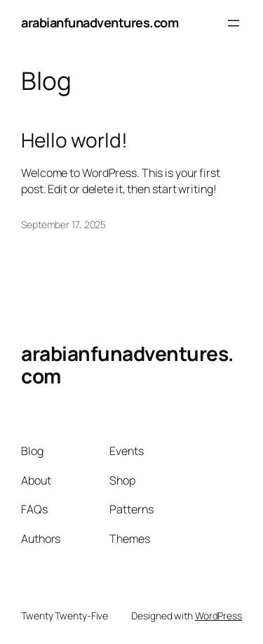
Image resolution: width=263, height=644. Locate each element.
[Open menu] (234, 23)
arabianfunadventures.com (100, 22)
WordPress (218, 616)
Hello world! (74, 140)
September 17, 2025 (63, 224)
